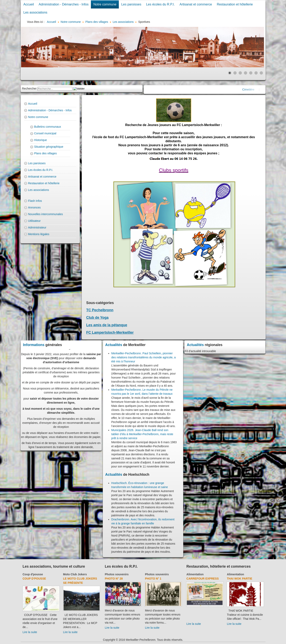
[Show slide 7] (261, 73)
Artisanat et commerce (196, 4)
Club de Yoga (97, 318)
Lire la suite (30, 632)
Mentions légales (39, 234)
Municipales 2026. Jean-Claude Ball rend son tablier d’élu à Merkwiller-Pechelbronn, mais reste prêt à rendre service (142, 434)
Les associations (35, 12)
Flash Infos (35, 201)
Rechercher (29, 88)
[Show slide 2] (235, 73)
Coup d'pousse (33, 574)
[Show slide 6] (256, 73)
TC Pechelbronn (100, 310)
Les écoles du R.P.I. (160, 4)
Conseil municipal (45, 133)
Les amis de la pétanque (107, 325)
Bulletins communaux (48, 127)
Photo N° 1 (153, 579)
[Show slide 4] (246, 73)
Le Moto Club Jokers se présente (80, 581)
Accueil (29, 4)
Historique (41, 140)
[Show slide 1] (230, 73)
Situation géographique (49, 147)
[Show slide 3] (240, 73)
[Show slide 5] (251, 73)
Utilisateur (34, 221)
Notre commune (105, 4)
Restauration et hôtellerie (235, 4)
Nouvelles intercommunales (46, 214)
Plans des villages (46, 153)
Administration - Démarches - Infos (64, 4)
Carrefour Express (203, 579)
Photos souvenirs (117, 574)
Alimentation (195, 574)
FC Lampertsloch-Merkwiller (110, 333)
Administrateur (37, 227)
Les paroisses (131, 4)
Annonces (34, 207)
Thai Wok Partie (240, 579)
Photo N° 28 (114, 579)
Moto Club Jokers (75, 574)
